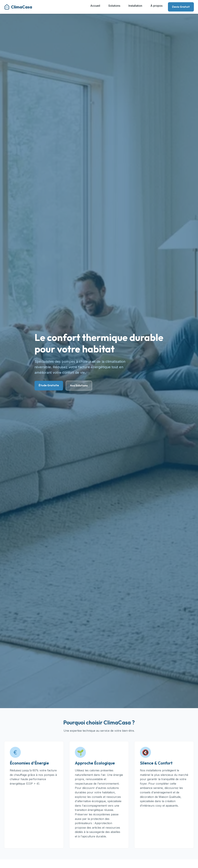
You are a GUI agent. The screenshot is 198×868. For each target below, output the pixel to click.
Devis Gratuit (181, 7)
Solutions (114, 6)
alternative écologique (92, 801)
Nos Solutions (79, 385)
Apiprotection (103, 823)
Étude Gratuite (49, 385)
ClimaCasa (18, 7)
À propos (156, 6)
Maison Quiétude (170, 797)
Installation (135, 6)
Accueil (95, 6)
